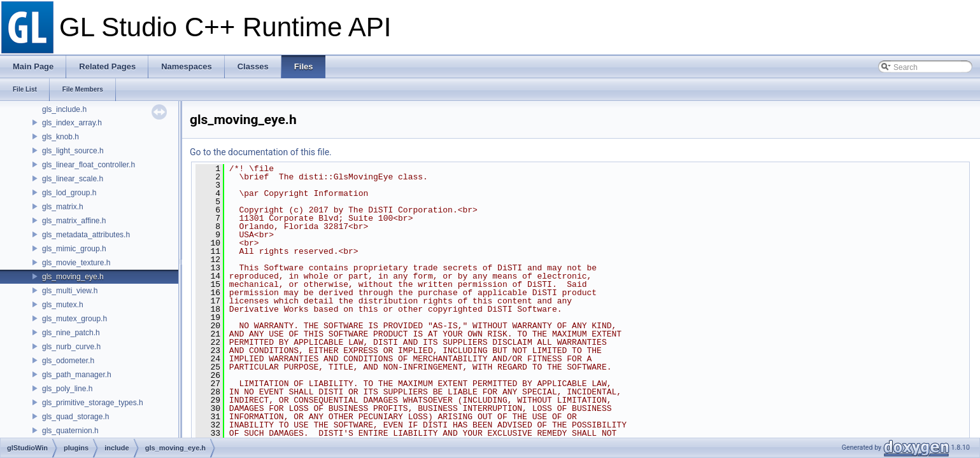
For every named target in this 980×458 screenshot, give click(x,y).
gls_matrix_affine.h (74, 221)
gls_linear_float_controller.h (89, 165)
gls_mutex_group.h (75, 319)
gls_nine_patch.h (71, 333)
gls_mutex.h (63, 305)
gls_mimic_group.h (74, 249)
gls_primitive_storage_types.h (93, 403)
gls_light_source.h (73, 151)
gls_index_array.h (72, 123)
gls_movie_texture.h (76, 263)
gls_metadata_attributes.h (86, 235)
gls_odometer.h (68, 361)
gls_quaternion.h (70, 431)
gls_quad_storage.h (75, 417)
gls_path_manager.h (77, 375)
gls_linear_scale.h (73, 179)
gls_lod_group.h (69, 193)
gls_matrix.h (63, 207)
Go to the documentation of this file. (261, 152)
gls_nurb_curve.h (71, 347)
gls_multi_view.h (70, 291)
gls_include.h (64, 109)
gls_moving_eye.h (73, 277)
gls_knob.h (60, 137)
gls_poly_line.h (67, 389)
